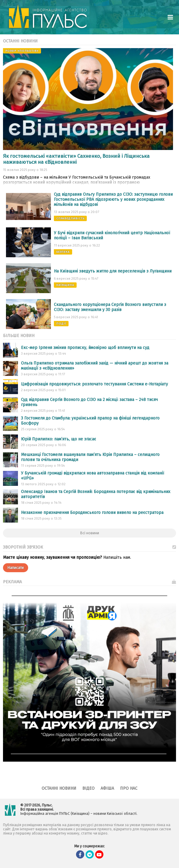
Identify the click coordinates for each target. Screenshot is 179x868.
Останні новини (59, 788)
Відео (88, 788)
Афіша (107, 788)
